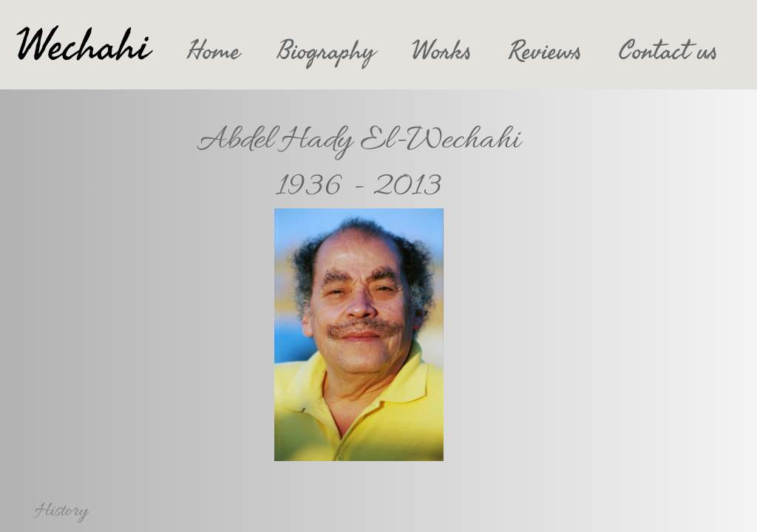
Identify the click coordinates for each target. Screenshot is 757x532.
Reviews (545, 51)
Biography (326, 51)
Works (442, 51)
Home (214, 51)
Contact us (668, 51)
